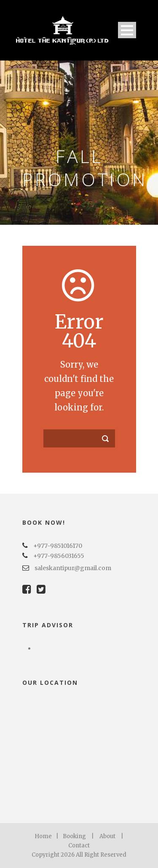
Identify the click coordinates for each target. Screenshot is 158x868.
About (107, 836)
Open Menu (127, 30)
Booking (74, 836)
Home (43, 836)
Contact (79, 846)
